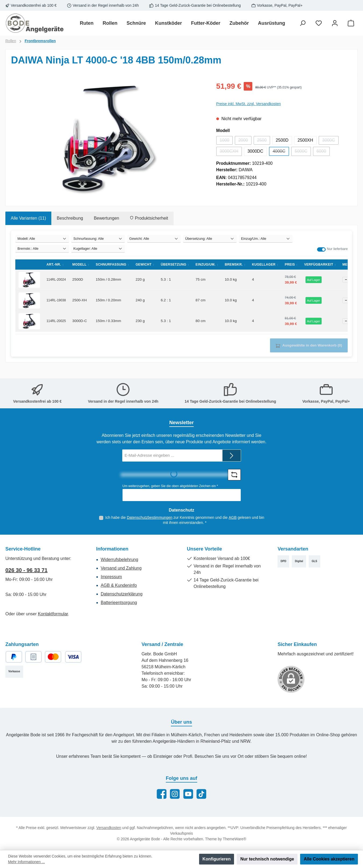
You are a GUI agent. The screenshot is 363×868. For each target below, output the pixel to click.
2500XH (306, 140)
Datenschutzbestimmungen (150, 517)
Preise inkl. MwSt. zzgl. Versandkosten (249, 104)
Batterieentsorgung (119, 603)
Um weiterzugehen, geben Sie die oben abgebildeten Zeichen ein (170, 486)
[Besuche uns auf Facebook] (162, 794)
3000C (330, 141)
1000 (226, 141)
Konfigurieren (217, 859)
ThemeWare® (234, 839)
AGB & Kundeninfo (119, 585)
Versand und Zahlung (121, 568)
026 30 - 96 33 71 (26, 570)
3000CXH (231, 152)
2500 (264, 141)
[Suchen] (303, 23)
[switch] (321, 249)
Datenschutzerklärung (122, 594)
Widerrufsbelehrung (120, 560)
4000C (281, 152)
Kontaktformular (53, 614)
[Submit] (232, 456)
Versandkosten (109, 828)
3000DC (255, 151)
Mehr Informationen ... (26, 862)
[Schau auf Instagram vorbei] (175, 794)
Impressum (111, 577)
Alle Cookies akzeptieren (329, 859)
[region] (108, 138)
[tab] (28, 218)
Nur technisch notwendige (267, 859)
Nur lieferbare (337, 249)
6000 (323, 152)
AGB (233, 517)
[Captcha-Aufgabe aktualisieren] (234, 475)
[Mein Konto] (335, 23)
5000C (303, 152)
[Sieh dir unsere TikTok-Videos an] (201, 794)
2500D (282, 140)
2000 (245, 141)
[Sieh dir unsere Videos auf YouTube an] (188, 794)
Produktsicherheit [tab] (149, 218)
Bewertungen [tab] (106, 218)
